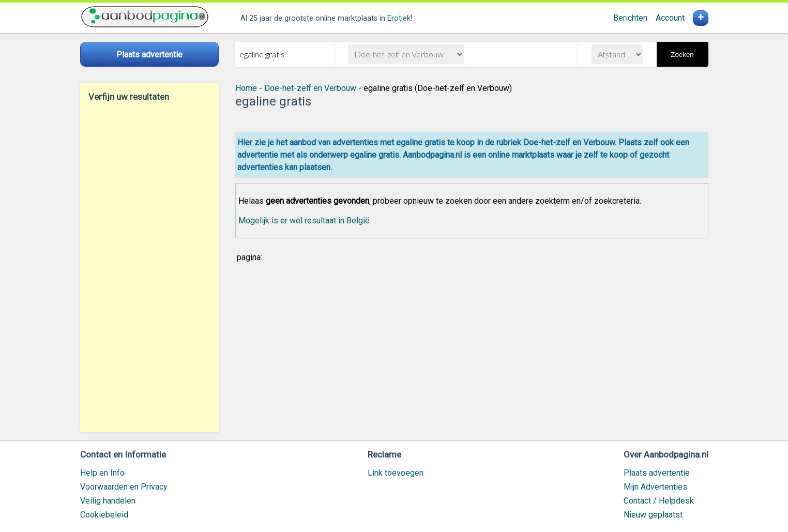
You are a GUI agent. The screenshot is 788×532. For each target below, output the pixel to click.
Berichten (630, 18)
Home (246, 88)
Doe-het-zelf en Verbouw (310, 88)
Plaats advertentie (657, 473)
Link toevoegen (396, 473)
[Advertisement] (149, 267)
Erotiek (399, 18)
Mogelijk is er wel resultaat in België (304, 221)
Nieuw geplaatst (653, 515)
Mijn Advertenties (655, 487)
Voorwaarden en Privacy (124, 487)
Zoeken (682, 55)
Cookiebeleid (104, 515)
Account (670, 18)
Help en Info (102, 473)
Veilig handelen (108, 501)
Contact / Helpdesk (659, 501)
